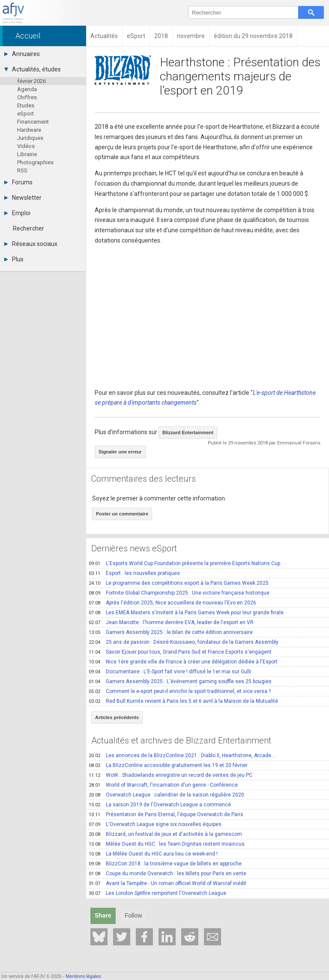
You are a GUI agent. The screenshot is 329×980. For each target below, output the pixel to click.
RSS (22, 170)
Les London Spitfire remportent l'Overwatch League (157, 893)
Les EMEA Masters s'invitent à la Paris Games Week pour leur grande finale (186, 613)
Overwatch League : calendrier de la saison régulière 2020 (166, 795)
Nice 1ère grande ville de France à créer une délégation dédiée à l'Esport (183, 662)
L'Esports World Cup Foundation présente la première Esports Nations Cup (184, 563)
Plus (14, 259)
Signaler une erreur (120, 452)
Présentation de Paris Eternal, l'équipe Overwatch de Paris (166, 814)
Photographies (35, 162)
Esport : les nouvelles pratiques (134, 573)
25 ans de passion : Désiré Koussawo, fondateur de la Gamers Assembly (184, 642)
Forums (18, 182)
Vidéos (26, 146)
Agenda (27, 89)
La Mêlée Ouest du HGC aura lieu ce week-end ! (153, 854)
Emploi (17, 213)
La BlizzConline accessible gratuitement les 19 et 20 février (168, 765)
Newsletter (23, 198)
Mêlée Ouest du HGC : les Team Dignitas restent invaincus (167, 844)
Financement (33, 122)
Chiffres (27, 97)
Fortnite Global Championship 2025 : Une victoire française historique (179, 593)
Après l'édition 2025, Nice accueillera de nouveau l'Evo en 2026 (172, 603)
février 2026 (31, 81)
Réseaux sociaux (31, 244)
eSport (25, 114)
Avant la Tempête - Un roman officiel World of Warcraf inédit (167, 883)
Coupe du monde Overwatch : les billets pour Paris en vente (167, 873)
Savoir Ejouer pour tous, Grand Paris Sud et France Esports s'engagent (180, 652)
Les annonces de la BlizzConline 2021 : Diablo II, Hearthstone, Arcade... (182, 755)
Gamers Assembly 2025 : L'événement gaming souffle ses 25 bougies (180, 681)
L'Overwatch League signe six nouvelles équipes (155, 824)
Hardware (29, 130)
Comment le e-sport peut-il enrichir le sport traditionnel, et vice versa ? (180, 691)
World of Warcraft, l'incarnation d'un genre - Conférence (163, 785)
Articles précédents (117, 717)
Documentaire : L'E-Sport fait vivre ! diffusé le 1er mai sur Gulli (170, 672)
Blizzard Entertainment (188, 432)
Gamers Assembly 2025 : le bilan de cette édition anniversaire (171, 632)
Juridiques (30, 138)
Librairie (27, 154)
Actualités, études (33, 69)
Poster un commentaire (122, 514)
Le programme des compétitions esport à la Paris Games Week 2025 (179, 583)
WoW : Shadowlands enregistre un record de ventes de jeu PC (170, 775)
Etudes (26, 105)
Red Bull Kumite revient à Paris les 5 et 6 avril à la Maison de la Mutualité (183, 701)
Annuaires (22, 54)
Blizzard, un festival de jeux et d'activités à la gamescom (165, 834)
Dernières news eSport (134, 548)
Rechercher (28, 228)
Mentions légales (83, 976)
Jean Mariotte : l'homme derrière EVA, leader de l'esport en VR (171, 622)
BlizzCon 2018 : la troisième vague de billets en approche (165, 864)
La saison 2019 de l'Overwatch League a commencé (160, 805)
